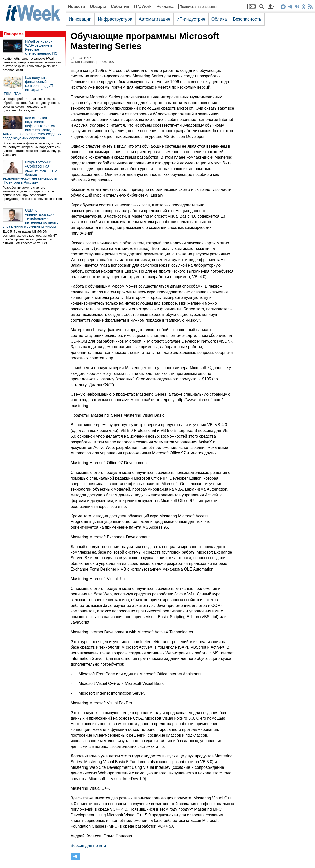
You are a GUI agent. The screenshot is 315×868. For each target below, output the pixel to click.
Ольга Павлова (83, 62)
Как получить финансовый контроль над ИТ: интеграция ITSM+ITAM (28, 86)
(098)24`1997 (81, 58)
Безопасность (247, 19)
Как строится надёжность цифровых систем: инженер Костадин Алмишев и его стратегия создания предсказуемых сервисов (32, 128)
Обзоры (98, 6)
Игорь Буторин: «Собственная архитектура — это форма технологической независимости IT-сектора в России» (30, 172)
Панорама (14, 34)
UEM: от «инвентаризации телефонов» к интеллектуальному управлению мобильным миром (30, 218)
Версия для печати (88, 845)
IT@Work (143, 6)
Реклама (165, 6)
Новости (76, 6)
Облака (219, 19)
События (120, 6)
